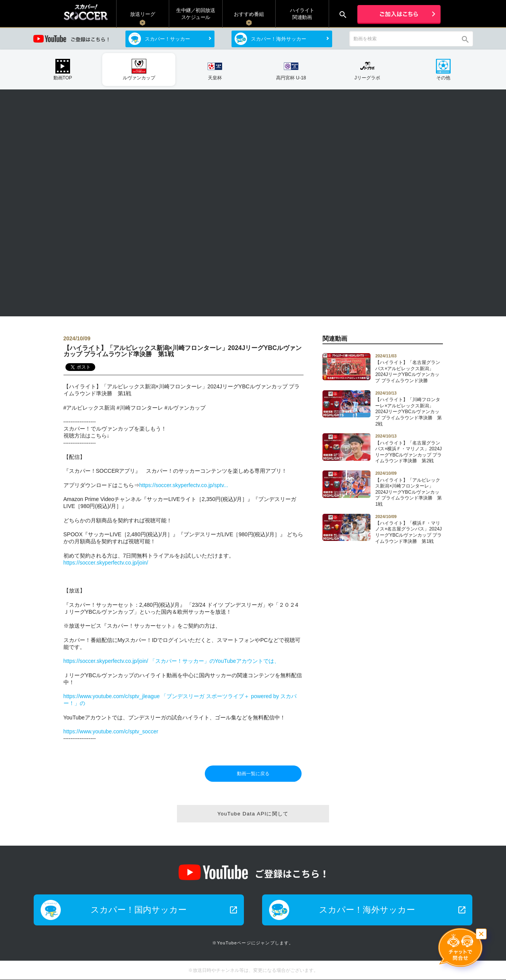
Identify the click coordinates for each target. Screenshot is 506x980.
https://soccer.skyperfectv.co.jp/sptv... (184, 485)
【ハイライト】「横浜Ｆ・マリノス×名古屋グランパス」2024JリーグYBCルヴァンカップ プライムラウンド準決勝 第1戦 (409, 529)
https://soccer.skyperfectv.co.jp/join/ (106, 563)
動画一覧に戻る (253, 774)
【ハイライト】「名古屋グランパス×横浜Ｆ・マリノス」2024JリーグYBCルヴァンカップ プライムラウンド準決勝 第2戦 (409, 448)
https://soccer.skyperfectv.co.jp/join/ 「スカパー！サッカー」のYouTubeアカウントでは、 (172, 661)
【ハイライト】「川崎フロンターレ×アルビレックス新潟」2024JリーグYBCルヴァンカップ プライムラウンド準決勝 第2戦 (409, 408)
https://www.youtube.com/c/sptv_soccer (111, 731)
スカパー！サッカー (167, 39)
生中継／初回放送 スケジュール (196, 14)
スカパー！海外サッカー (279, 39)
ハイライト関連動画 (302, 14)
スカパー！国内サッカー (164, 910)
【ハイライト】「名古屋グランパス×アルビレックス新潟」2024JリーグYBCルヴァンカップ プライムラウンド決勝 (409, 368)
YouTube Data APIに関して (253, 814)
